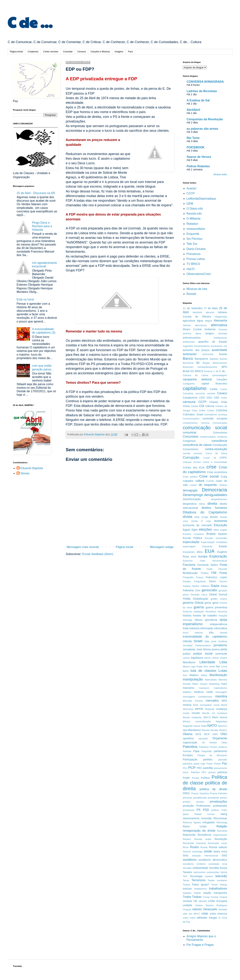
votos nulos (189, 918)
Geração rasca (199, 595)
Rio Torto (193, 138)
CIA (202, 406)
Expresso (188, 561)
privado (200, 802)
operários (188, 738)
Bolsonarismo (220, 363)
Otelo (224, 743)
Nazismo (222, 726)
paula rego (200, 764)
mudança (222, 709)
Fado (202, 561)
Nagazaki (188, 726)
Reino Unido (195, 826)
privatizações (218, 802)
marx (224, 684)
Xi (219, 918)
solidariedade (200, 868)
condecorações (208, 437)
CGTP (191, 193)
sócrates (187, 868)
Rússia (213, 847)
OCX (207, 734)
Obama (188, 734)
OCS (198, 734)
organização (190, 742)
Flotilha (205, 573)
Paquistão (207, 751)
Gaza (215, 586)
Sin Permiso (194, 239)
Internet (199, 633)
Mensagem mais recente (83, 547)
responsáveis (220, 835)
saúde (208, 851)
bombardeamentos (208, 367)
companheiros (190, 423)
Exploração (218, 556)
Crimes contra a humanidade (210, 462)
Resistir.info (194, 214)
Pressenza (193, 254)
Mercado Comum (193, 701)
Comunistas (191, 437)
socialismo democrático (213, 860)
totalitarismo (200, 889)
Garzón (223, 581)
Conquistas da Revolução (205, 119)
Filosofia (223, 569)
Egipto (187, 530)
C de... (223, 371)
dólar (197, 517)
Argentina (188, 346)
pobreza (222, 772)
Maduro (194, 675)
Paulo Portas (214, 764)
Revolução (221, 839)
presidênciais (200, 798)
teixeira (209, 876)
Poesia (195, 778)
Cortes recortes (51, 52)
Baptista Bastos (218, 359)
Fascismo (189, 565)
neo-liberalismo (192, 730)
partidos (208, 759)
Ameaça (223, 329)
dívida (187, 517)
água (200, 321)
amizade (223, 333)
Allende (187, 325)
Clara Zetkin (199, 410)
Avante (223, 354)
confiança (222, 437)
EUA (210, 551)
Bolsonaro (188, 367)
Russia (204, 847)
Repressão (189, 835)
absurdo (210, 312)
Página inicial (16, 52)
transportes (220, 893)
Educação (221, 525)
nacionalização (203, 721)
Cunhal (210, 481)
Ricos (186, 847)
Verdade (223, 909)
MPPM (199, 709)
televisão (221, 876)
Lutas (223, 671)
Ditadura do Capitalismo (205, 512)
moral (216, 705)
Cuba (224, 477)
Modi (196, 705)
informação (207, 628)
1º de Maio (211, 308)
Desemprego (193, 495)
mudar (186, 713)
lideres (186, 666)
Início (186, 633)
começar (223, 415)
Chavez (214, 402)
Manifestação (218, 675)
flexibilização (190, 573)
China (186, 406)
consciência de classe (197, 445)
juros (224, 649)
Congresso (189, 441)
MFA (224, 701)
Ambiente (210, 329)
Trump (206, 897)
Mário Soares (200, 684)
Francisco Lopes (216, 577)
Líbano (223, 658)
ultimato (203, 901)
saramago (197, 852)
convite (187, 453)
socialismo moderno (194, 864)
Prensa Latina (196, 259)
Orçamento (220, 738)
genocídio (209, 590)
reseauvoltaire (196, 229)
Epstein (223, 534)
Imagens (119, 52)
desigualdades (216, 495)
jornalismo (220, 645)
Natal (204, 726)
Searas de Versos (199, 157)
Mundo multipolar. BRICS (197, 717)
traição (207, 893)
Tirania (186, 885)
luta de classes (203, 671)
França (200, 577)
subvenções (213, 872)
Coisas (211, 410)
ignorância (211, 620)
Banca (188, 358)
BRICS (199, 371)
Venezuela (210, 909)
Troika (187, 897)
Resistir (191, 294)
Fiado (210, 569)
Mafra (204, 675)
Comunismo (220, 433)
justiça (187, 654)
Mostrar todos (220, 174)
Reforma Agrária (192, 822)
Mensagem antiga (162, 547)
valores (197, 909)
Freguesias (200, 581)
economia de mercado (197, 525)
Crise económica (217, 472)
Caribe (214, 389)
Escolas (209, 538)
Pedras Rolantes (198, 166)
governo (188, 603)
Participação (190, 759)
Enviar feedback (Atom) (98, 554)
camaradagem (220, 375)
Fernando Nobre (208, 565)
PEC (200, 768)
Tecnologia (196, 876)
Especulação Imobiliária (214, 542)
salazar (223, 847)
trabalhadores (218, 889)
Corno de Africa (216, 453)
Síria (186, 855)
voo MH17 (194, 914)
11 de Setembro (193, 308)
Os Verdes (209, 743)
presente (187, 798)
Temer (186, 880)
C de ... (30, 22)
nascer (197, 726)
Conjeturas (33, 52)
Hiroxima (222, 612)
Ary (225, 346)
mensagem (221, 692)
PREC (186, 793)
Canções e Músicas (100, 52)
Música (187, 721)
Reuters (187, 839)
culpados (188, 481)
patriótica (188, 764)
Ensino (211, 534)
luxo (185, 675)
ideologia (187, 620)
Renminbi (222, 831)
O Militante (193, 219)
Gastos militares (201, 586)
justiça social (203, 654)
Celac (224, 398)
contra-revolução (216, 449)
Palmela (187, 751)
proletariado (220, 806)
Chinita (195, 406)
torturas (187, 889)
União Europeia (218, 901)
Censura (82, 52)
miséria (187, 705)
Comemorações (191, 419)
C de (216, 371)
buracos (208, 371)
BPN (224, 367)
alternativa (219, 325)
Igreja (223, 620)
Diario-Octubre (196, 249)
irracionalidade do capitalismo (205, 637)
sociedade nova (218, 864)
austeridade (219, 350)
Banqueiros (202, 359)
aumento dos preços (196, 350)
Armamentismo (202, 346)
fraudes (187, 581)
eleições (205, 529)
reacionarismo (191, 818)
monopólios (206, 705)
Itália (207, 641)
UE (195, 901)
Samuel (187, 852)
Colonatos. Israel (193, 414)
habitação (199, 612)
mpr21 (191, 269)
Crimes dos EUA (194, 468)
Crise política (190, 477)
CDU (209, 398)
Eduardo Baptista (32, 468)
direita (212, 504)
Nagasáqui (221, 721)
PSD (206, 810)
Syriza (224, 872)
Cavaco (222, 393)
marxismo (188, 688)
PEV (204, 772)
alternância (201, 325)
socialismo (190, 860)
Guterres (187, 612)
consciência (219, 441)
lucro (186, 671)
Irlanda (223, 633)
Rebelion (192, 224)
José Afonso (204, 649)
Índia (186, 628)
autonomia (208, 354)
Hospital (223, 616)
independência (218, 624)
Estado (223, 546)
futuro (213, 581)
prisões (187, 802)
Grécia (199, 603)
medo (210, 692)
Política (205, 778)
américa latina (192, 333)
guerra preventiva (216, 607)
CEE (217, 398)
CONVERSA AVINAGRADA (205, 82)
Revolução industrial (194, 843)
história (187, 616)
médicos (199, 692)
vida (185, 914)
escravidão (221, 538)
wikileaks (202, 918)
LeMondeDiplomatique (201, 199)
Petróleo (196, 772)
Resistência (204, 835)
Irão (211, 633)
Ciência (210, 406)
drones (214, 517)
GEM (190, 204)
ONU (224, 734)
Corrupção (191, 457)
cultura (200, 481)
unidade (187, 905)
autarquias (190, 354)
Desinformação (192, 499)
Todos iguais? (201, 885)
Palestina (190, 747)
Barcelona (188, 363)
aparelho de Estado (213, 342)
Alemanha (220, 321)
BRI (192, 371)
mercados (212, 701)
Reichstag (222, 822)
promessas (189, 810)
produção (188, 806)
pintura (212, 772)
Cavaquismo (190, 398)
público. (215, 810)
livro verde (209, 666)
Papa (196, 751)
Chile (224, 402)
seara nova (220, 851)
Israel (198, 641)
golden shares (219, 599)
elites (216, 530)
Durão (195, 521)
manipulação (193, 679)
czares (193, 485)
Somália (214, 868)
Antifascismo (220, 338)
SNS (224, 855)
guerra (199, 607)
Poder (186, 778)
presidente (213, 798)
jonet (214, 641)
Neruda (206, 730)
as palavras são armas (202, 129)
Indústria (194, 628)
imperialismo (193, 624)
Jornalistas (189, 649)
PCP (192, 768)
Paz (224, 763)
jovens (216, 649)
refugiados (209, 822)
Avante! (191, 188)
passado (223, 760)
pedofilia (208, 768)
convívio (198, 453)
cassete (211, 393)
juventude (221, 654)
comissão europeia (215, 418)
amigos (210, 333)
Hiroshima (211, 612)
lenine (207, 658)
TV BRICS (193, 264)
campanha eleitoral (197, 379)
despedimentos (219, 499)
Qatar (186, 814)
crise (211, 467)
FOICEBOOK (196, 147)
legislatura (197, 658)
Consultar (68, 52)
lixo (218, 666)
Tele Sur (192, 244)
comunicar (190, 432)
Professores (204, 806)
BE (198, 363)
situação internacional (205, 856)
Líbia (223, 662)
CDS (202, 398)
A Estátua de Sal (198, 100)
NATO (212, 726)
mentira (221, 696)
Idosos (198, 620)
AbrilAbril (193, 110)
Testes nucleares (217, 880)
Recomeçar (220, 818)
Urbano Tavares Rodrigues (211, 905)
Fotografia (188, 577)
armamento (217, 346)
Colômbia (221, 410)
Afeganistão (221, 317)
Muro (215, 717)
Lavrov (186, 658)
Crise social (209, 476)
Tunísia (214, 897)
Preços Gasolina (200, 793)
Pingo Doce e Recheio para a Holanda (42, 226)
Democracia (214, 490)
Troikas (197, 897)
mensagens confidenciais (197, 697)
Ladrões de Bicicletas (202, 91)
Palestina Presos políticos (213, 747)
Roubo (194, 847)
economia (221, 521)
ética (200, 552)
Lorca (224, 666)
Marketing (214, 684)
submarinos (199, 872)
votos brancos (218, 914)
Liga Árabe (197, 666)
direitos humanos (214, 508)
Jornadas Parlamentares (197, 645)
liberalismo (189, 662)
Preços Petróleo (218, 793)
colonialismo (210, 415)
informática (221, 628)
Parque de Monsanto (212, 755)
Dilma (202, 504)
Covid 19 (210, 458)
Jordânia (223, 641)
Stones (25, 473)
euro (194, 557)
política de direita (213, 789)
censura (189, 402)
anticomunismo (192, 338)
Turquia (223, 897)
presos (224, 798)
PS (199, 810)
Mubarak (210, 709)
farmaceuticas (220, 561)
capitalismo (195, 388)
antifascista (189, 342)
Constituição (220, 445)
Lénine (215, 658)
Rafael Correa (205, 814)
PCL (185, 768)
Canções (222, 379)
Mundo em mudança (215, 713)
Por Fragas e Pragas (200, 945)
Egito (195, 530)
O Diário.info (195, 209)
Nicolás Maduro (219, 730)
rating (224, 814)
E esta (206, 521)
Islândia (187, 641)
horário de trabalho (205, 616)
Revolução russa (217, 843)
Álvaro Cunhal (192, 329)
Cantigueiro (189, 384)
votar (205, 913)
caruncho (200, 393)
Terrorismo (198, 880)
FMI (214, 573)
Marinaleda (211, 680)
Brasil (186, 371)
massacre (204, 688)
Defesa (223, 485)
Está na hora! (25, 299)
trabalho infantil (192, 893)
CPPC (223, 458)
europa (203, 556)
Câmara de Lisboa (196, 375)
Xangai (213, 918)
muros (223, 717)
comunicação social (205, 428)
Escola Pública (192, 538)
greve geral (211, 603)
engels (224, 530)
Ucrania (187, 901)
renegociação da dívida (199, 831)
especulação (191, 542)
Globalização (201, 599)
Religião (222, 826)
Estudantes (189, 552)
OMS (215, 734)
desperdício (190, 504)
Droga (205, 517)
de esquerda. (208, 485)
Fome (223, 573)
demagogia (190, 490)
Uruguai (187, 909)
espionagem (189, 546)
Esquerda (193, 234)
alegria (208, 321)
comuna (205, 423)
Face (130, 52)
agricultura (189, 321)
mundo (196, 713)
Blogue (206, 363)
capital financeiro (214, 384)
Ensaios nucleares (193, 534)
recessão (206, 818)
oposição (203, 738)
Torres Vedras (219, 885)
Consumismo (191, 449)
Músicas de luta (197, 289)
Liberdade (207, 662)
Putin (224, 810)
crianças (187, 462)
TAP (185, 876)
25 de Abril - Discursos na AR (36, 193)
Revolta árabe (203, 839)
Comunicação (220, 423)
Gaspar (187, 586)
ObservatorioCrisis (199, 274)
